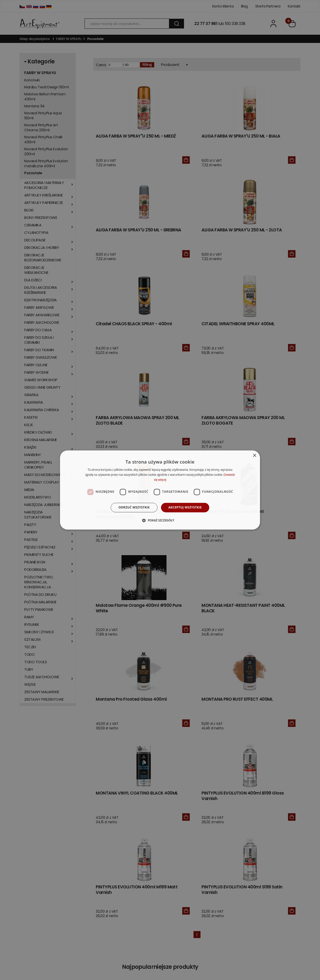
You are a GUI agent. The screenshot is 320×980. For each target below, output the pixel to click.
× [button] (254, 456)
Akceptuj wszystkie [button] (185, 507)
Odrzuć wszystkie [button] (134, 507)
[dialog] (160, 490)
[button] (160, 520)
